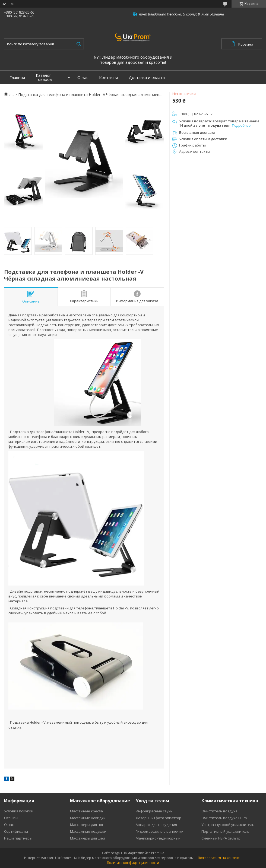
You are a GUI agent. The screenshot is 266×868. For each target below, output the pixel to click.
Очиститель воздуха (219, 811)
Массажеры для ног (87, 825)
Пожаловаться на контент (219, 858)
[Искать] (78, 44)
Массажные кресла (86, 811)
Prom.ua (158, 853)
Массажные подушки (88, 831)
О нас (83, 77)
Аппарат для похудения (156, 825)
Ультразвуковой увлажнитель (228, 825)
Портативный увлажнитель (225, 831)
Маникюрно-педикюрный (158, 838)
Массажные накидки (88, 818)
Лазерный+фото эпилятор (159, 818)
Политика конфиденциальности (133, 863)
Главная (17, 77)
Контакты (108, 77)
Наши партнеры (18, 838)
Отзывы (11, 818)
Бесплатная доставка (197, 133)
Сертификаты (16, 831)
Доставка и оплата (147, 77)
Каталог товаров (44, 77)
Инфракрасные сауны (155, 811)
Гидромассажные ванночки (160, 831)
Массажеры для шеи (88, 838)
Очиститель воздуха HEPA (224, 818)
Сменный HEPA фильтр (221, 838)
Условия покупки (19, 811)
